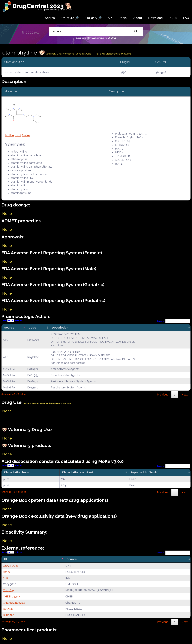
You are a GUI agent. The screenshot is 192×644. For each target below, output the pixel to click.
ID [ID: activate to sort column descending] (6, 559)
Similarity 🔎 (93, 18)
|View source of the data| (60, 403)
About (138, 18)
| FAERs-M (99, 54)
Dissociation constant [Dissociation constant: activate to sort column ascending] (78, 472)
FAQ (186, 18)
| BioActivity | (124, 54)
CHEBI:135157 (11, 596)
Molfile (10, 135)
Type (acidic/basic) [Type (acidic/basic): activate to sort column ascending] (144, 472)
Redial (123, 18)
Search (50, 18)
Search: (174, 321)
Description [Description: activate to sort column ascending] (60, 327)
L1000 (173, 18)
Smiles (26, 135)
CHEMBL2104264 (14, 603)
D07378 (8, 609)
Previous (163, 395)
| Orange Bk (111, 54)
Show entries (12, 321)
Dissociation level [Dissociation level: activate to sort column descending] (17, 472)
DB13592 (8, 615)
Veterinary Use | (54, 54)
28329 (7, 572)
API (110, 18)
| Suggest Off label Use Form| (35, 403)
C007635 (9, 590)
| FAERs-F (88, 54)
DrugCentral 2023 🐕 (42, 6)
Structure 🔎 (70, 18)
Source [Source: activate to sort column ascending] (72, 559)
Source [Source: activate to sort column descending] (9, 327)
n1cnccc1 (111, 38)
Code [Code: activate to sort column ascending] (32, 327)
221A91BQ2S (11, 566)
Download (155, 18)
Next (184, 395)
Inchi (18, 135)
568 (5, 578)
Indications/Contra (73, 54)
